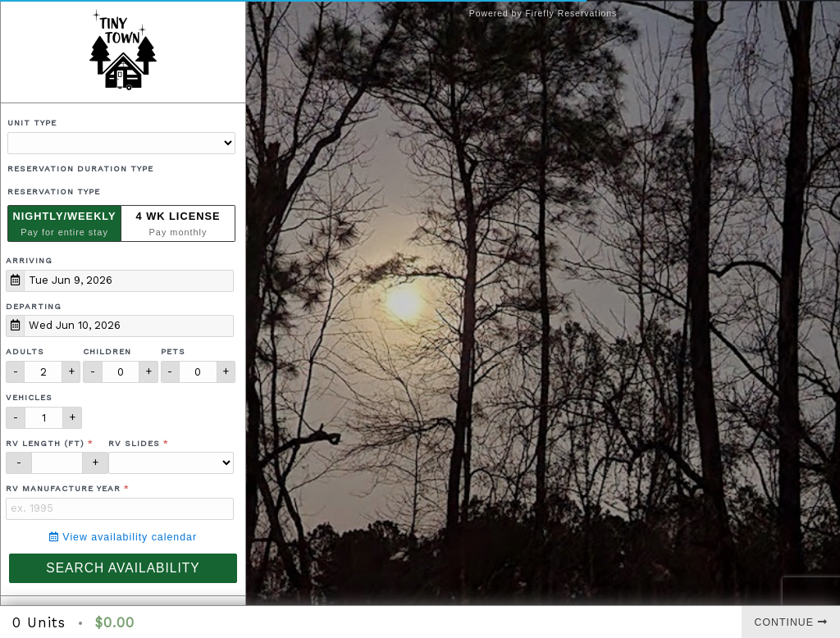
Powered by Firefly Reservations (543, 14)
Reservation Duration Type (80, 169)
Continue (791, 622)
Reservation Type (54, 191)
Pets (173, 351)
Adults (25, 351)
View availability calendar (123, 537)
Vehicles (29, 397)
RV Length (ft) (45, 443)
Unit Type (32, 123)
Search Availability (123, 568)
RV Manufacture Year (63, 488)
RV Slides (134, 443)
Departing (34, 306)
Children (107, 351)
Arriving (29, 260)
